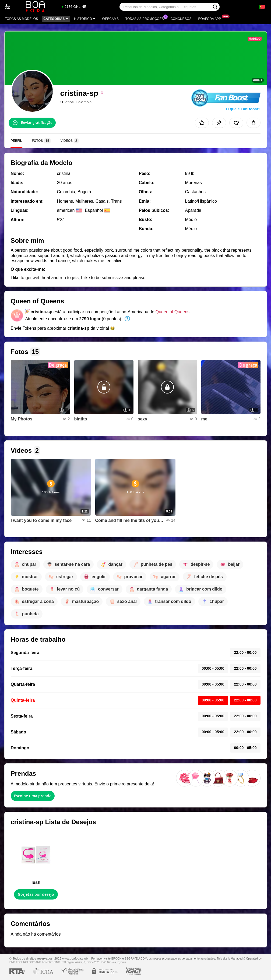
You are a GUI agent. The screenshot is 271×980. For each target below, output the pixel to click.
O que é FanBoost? (243, 109)
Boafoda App (211, 18)
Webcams (110, 19)
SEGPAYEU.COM (136, 958)
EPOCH (116, 958)
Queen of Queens (173, 312)
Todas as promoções (146, 18)
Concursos (181, 19)
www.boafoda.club (75, 958)
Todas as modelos (21, 19)
